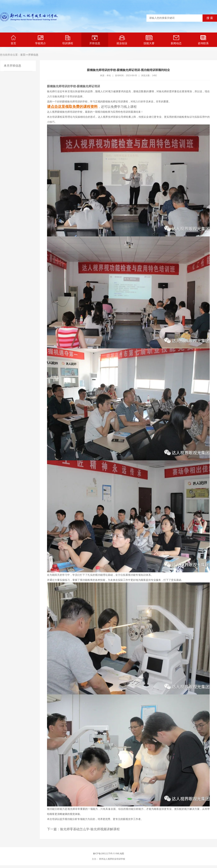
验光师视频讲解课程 (105, 829)
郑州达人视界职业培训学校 (112, 859)
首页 (13, 40)
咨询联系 (203, 40)
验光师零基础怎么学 (75, 829)
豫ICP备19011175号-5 (104, 854)
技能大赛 (149, 40)
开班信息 (95, 40)
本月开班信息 (12, 66)
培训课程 (68, 40)
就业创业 (122, 40)
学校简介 (41, 40)
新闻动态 (176, 40)
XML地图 (120, 854)
